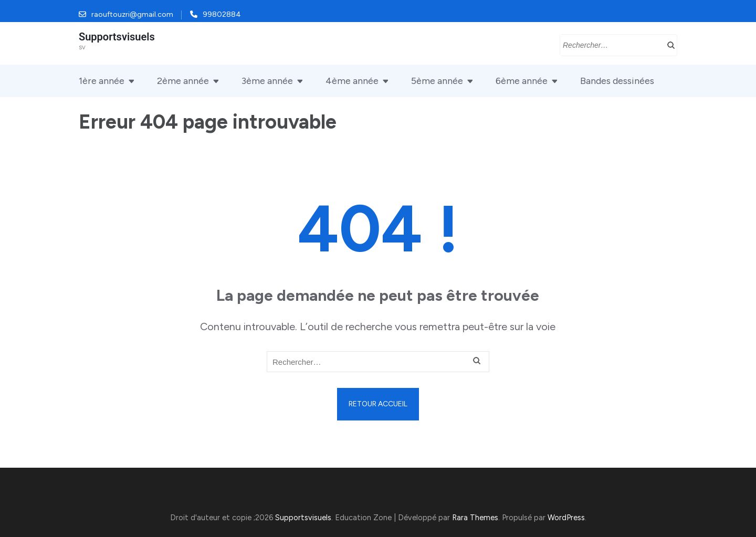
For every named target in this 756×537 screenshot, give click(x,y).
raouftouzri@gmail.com (132, 14)
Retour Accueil (378, 404)
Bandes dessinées (617, 81)
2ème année (183, 81)
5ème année (437, 81)
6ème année (522, 81)
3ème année (267, 81)
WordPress (566, 518)
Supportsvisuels (117, 37)
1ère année (102, 81)
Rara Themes (475, 518)
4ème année (352, 81)
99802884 (222, 14)
